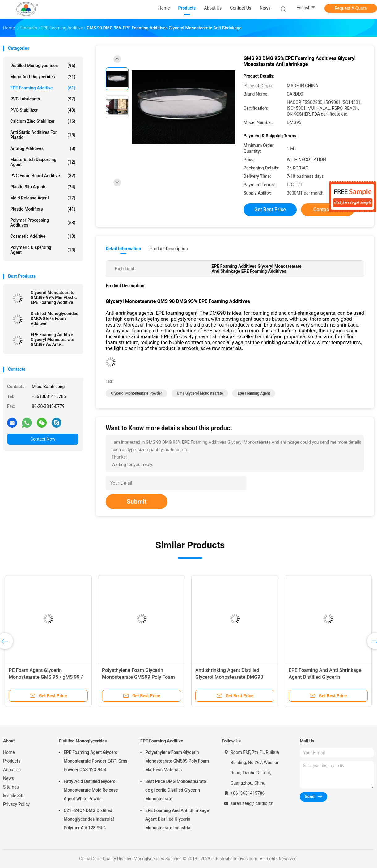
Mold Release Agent (43, 198)
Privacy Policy (16, 804)
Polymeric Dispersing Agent (43, 250)
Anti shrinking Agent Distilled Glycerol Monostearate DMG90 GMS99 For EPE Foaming (229, 677)
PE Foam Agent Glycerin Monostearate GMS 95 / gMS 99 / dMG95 (46, 677)
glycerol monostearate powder (136, 393)
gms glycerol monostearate (200, 393)
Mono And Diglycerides (43, 77)
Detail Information (123, 249)
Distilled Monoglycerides (43, 66)
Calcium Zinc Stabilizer (43, 121)
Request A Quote (351, 8)
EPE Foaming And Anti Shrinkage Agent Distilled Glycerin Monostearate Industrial (325, 677)
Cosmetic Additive (43, 236)
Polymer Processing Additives (43, 223)
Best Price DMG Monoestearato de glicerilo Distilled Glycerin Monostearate (176, 790)
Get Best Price (270, 210)
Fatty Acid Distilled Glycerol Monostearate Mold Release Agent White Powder (91, 790)
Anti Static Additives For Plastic (43, 135)
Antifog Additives (43, 148)
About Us (12, 770)
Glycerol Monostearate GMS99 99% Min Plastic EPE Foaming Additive (54, 297)
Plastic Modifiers (43, 209)
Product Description (169, 249)
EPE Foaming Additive (43, 88)
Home (9, 752)
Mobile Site (14, 796)
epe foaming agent (254, 393)
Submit (137, 502)
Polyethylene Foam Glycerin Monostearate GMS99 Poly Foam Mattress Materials (138, 677)
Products (12, 761)
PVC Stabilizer (43, 110)
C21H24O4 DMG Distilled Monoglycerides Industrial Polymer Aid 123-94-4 (89, 819)
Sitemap (11, 787)
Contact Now (43, 439)
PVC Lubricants (43, 99)
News (8, 778)
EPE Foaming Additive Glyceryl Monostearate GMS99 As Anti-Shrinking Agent (52, 340)
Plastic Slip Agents (43, 187)
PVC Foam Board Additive (43, 176)
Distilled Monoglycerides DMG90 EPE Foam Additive (54, 319)
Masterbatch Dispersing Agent (43, 162)
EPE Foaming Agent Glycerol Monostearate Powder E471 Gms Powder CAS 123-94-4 (95, 761)
